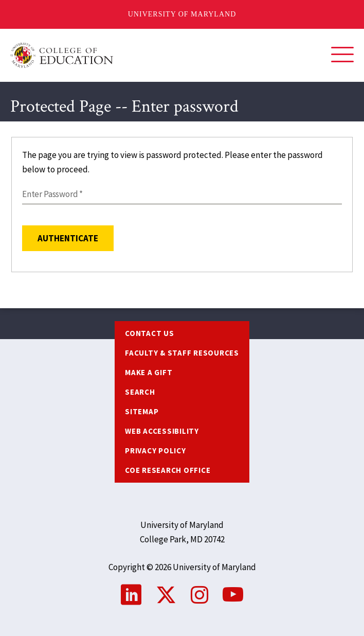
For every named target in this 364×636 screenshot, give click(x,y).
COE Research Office (168, 470)
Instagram (199, 595)
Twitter (166, 595)
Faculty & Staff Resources (182, 353)
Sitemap (142, 411)
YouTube (233, 595)
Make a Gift (149, 372)
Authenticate (68, 238)
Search (140, 392)
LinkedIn (131, 595)
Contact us (150, 333)
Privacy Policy (156, 450)
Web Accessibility (162, 431)
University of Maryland (182, 14)
